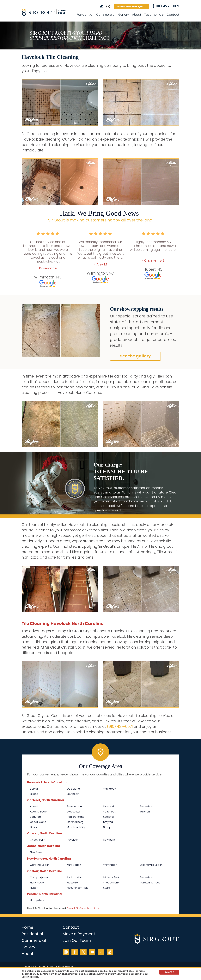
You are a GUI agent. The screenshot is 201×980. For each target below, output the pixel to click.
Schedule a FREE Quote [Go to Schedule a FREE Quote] (131, 6)
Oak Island (73, 789)
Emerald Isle (74, 806)
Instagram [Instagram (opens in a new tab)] (66, 952)
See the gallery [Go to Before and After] (135, 356)
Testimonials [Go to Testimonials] (154, 15)
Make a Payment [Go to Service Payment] (79, 934)
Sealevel (108, 817)
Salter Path (110, 812)
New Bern (109, 840)
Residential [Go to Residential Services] (85, 15)
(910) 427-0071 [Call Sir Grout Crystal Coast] (166, 6)
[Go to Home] (47, 12)
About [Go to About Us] (137, 15)
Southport (73, 794)
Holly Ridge (37, 883)
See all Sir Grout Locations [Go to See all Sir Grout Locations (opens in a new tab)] (83, 908)
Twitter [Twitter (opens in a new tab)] (83, 952)
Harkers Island (76, 817)
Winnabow (110, 789)
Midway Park (111, 877)
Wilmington (110, 865)
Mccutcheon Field (78, 888)
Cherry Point (38, 840)
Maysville (72, 883)
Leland (34, 794)
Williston (145, 812)
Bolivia (34, 789)
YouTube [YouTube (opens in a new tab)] (92, 952)
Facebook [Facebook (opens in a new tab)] (75, 952)
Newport (109, 806)
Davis (33, 827)
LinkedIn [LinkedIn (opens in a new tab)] (101, 952)
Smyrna (108, 822)
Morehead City (76, 827)
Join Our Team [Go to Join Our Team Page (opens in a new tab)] (77, 941)
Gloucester (73, 812)
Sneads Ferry (111, 883)
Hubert (34, 888)
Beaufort (36, 817)
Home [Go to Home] (27, 927)
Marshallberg (75, 822)
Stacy (107, 827)
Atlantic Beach (39, 812)
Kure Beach (74, 865)
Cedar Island (38, 822)
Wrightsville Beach (151, 865)
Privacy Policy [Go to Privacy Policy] (126, 971)
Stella (107, 888)
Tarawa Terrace (150, 883)
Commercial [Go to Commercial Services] (106, 15)
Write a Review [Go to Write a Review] (101, 6)
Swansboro (147, 806)
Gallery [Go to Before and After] (124, 15)
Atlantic (35, 806)
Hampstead (38, 900)
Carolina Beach (40, 865)
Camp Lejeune (39, 877)
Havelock (72, 840)
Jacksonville (74, 877)
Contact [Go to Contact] (173, 15)
